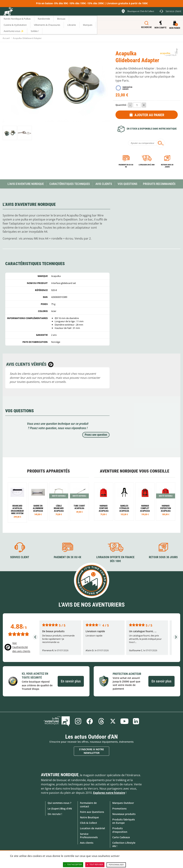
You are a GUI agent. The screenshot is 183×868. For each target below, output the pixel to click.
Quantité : (121, 105)
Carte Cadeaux (121, 837)
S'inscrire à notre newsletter (91, 751)
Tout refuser (95, 865)
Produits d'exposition (120, 830)
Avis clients (87, 843)
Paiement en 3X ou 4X (126, 166)
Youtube (124, 721)
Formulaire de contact (88, 805)
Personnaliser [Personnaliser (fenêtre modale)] (116, 865)
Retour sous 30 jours (167, 166)
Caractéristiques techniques (70, 184)
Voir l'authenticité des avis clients (21, 647)
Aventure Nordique (60, 775)
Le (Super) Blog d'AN (60, 809)
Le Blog (57, 721)
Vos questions (127, 184)
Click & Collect (89, 823)
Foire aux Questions (92, 812)
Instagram (78, 721)
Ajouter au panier (149, 115)
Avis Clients (104, 184)
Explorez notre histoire (109, 793)
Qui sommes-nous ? (59, 803)
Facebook (90, 721)
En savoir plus (71, 681)
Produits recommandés (159, 184)
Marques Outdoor (123, 803)
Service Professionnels (89, 836)
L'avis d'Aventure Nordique (26, 184)
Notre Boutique (89, 817)
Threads (101, 721)
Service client (20, 557)
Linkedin (136, 721)
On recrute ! (55, 814)
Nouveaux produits (124, 814)
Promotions (119, 809)
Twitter (113, 721)
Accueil (6, 38)
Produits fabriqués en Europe (124, 821)
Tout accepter (73, 865)
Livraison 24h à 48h (147, 165)
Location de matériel (92, 828)
